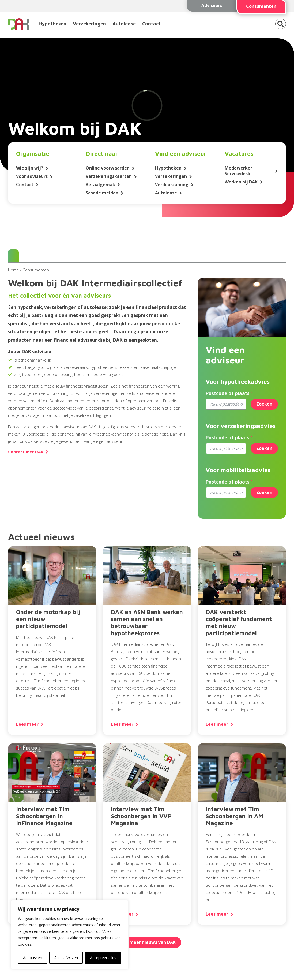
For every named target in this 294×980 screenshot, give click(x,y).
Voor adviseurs (32, 176)
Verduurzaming (172, 185)
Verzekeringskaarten (109, 176)
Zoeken (264, 404)
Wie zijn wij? (30, 168)
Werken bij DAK (241, 182)
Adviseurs (212, 5)
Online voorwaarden (108, 168)
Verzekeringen (89, 24)
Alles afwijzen (66, 958)
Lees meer (27, 724)
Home (14, 270)
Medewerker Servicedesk (238, 171)
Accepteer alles (103, 958)
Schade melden (102, 193)
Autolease (124, 24)
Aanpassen (33, 958)
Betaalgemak (100, 185)
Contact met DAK (26, 452)
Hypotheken (52, 24)
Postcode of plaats (228, 393)
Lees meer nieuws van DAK (147, 942)
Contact (151, 24)
